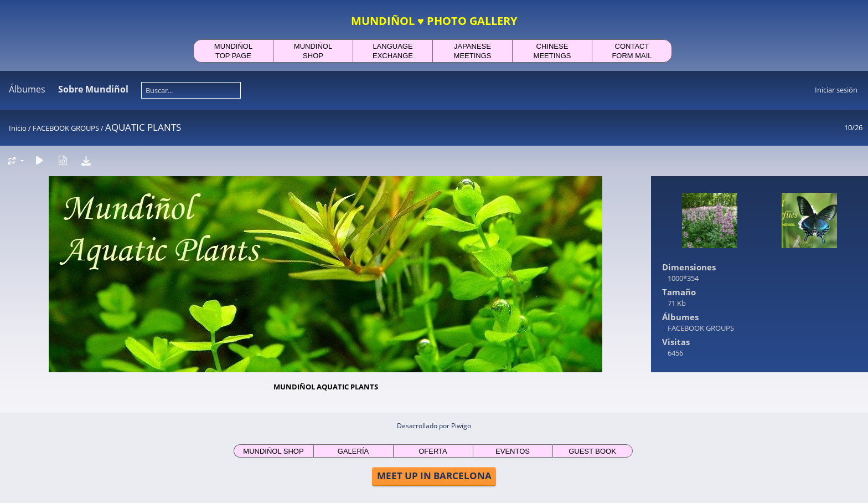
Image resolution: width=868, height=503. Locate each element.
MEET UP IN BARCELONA (434, 476)
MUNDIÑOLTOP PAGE (233, 51)
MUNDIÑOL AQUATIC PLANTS (326, 387)
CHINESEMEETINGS (552, 51)
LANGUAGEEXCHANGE (393, 51)
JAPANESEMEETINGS (473, 51)
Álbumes (27, 89)
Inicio (18, 128)
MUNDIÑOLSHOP (313, 51)
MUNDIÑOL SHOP (273, 451)
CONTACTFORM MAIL (632, 51)
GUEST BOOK (592, 451)
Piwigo (461, 426)
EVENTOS (513, 451)
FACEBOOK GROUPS (66, 128)
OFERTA (433, 451)
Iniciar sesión (836, 90)
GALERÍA (353, 451)
